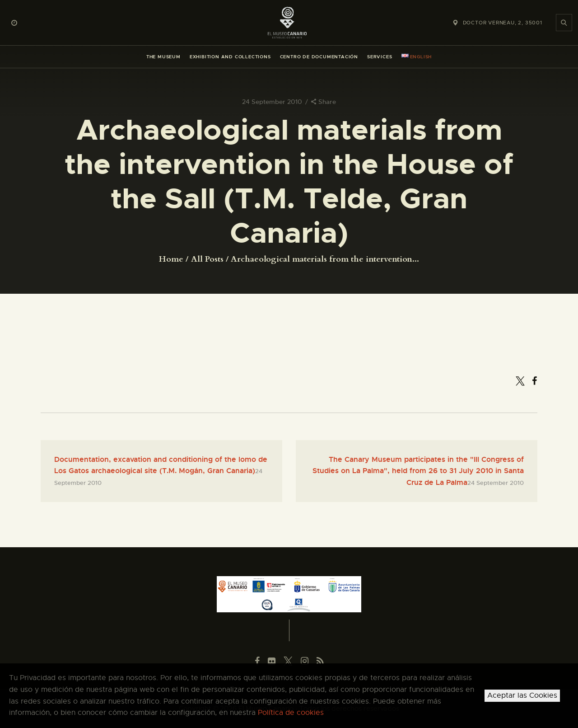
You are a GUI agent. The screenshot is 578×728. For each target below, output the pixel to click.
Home (171, 259)
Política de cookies (291, 713)
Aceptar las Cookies (522, 695)
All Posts (207, 259)
